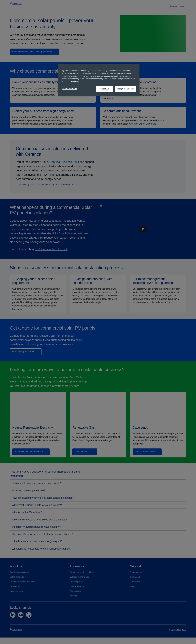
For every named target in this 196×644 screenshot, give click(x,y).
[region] (99, 80)
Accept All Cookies (125, 89)
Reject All (104, 89)
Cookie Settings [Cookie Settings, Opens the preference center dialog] (69, 89)
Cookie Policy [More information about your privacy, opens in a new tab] (73, 81)
